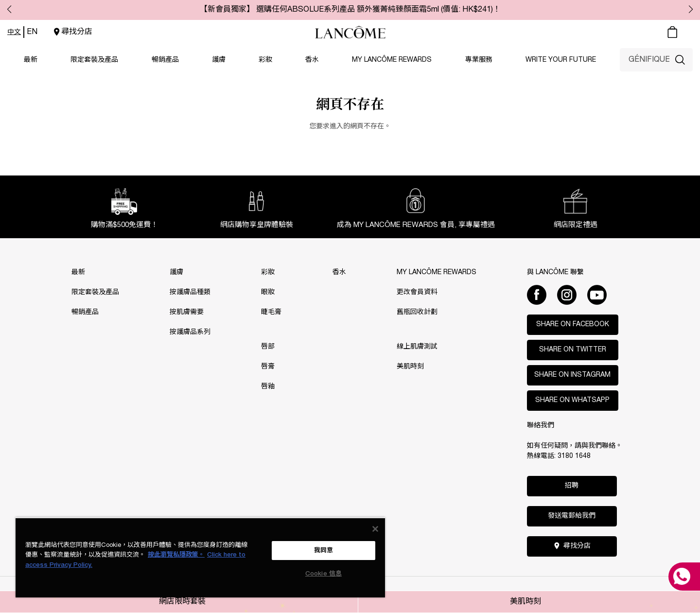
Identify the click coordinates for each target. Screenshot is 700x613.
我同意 (324, 551)
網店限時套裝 (182, 602)
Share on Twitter (573, 350)
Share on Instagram (572, 375)
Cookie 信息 (324, 574)
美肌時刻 (525, 602)
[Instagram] (567, 295)
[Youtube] (597, 295)
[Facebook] (537, 295)
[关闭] (375, 529)
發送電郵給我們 (572, 516)
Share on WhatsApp (572, 400)
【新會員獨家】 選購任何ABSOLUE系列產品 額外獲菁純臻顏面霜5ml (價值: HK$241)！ (350, 10)
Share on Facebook (573, 324)
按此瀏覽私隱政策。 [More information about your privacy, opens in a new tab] (176, 555)
